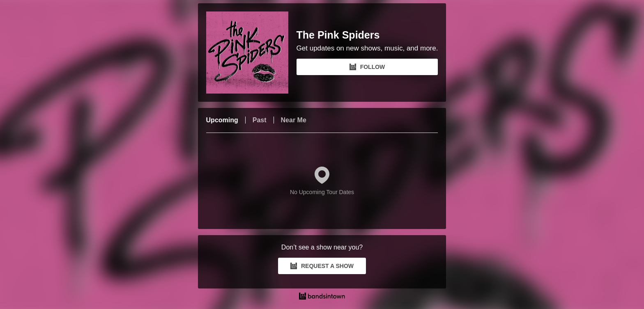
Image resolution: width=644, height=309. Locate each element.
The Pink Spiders (338, 35)
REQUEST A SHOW (322, 266)
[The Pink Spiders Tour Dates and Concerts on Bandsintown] (322, 297)
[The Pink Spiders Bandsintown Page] (251, 53)
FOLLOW (367, 67)
